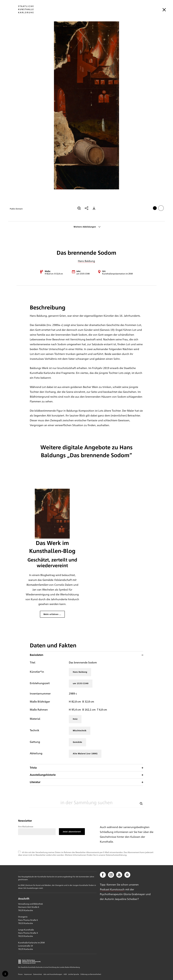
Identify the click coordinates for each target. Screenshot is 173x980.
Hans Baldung (86, 261)
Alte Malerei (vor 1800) (85, 753)
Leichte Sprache (74, 974)
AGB (65, 974)
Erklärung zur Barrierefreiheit (91, 974)
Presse (20, 974)
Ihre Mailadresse (26, 826)
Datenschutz (38, 974)
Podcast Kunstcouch (112, 889)
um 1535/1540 (81, 683)
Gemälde (77, 742)
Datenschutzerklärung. (116, 855)
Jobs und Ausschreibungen (53, 974)
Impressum (28, 974)
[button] (141, 803)
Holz (75, 719)
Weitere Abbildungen (85, 227)
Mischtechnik (80, 730)
